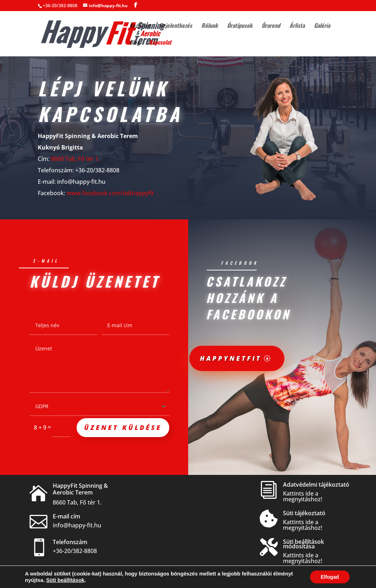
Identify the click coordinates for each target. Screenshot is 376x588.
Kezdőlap (140, 26)
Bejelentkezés (176, 26)
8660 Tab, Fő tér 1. (75, 158)
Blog (135, 43)
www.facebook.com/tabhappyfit (110, 192)
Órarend (271, 26)
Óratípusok (240, 26)
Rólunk (210, 26)
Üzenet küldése (123, 428)
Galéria (322, 26)
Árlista (297, 26)
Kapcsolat (160, 43)
